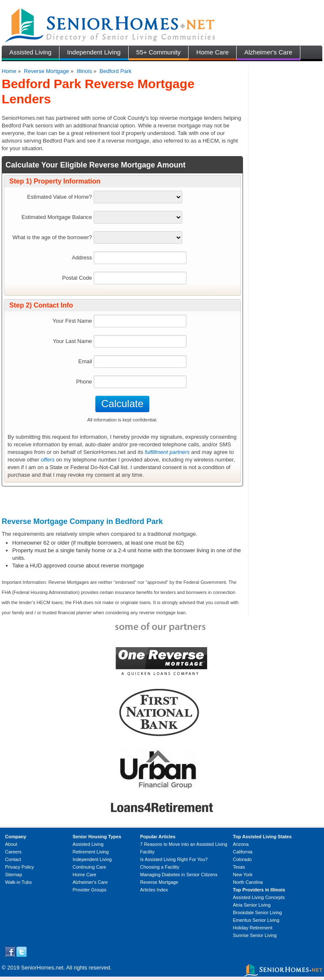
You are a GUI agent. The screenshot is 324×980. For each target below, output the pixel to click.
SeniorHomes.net (42, 968)
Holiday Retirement (253, 928)
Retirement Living (91, 852)
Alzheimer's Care (268, 52)
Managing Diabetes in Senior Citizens (179, 875)
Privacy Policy (19, 867)
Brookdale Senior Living (257, 913)
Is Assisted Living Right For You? (174, 859)
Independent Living (94, 52)
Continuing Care (89, 867)
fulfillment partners (167, 452)
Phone (84, 382)
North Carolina (248, 882)
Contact (13, 859)
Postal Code (77, 278)
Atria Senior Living (252, 905)
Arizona (241, 844)
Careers (13, 852)
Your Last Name (72, 341)
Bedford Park (116, 71)
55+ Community (158, 52)
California (243, 852)
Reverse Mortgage (47, 71)
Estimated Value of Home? (59, 197)
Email (85, 361)
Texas (239, 867)
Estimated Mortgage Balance (57, 217)
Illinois (84, 71)
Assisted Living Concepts (259, 897)
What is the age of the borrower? (52, 237)
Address (82, 258)
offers (48, 460)
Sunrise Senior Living (255, 935)
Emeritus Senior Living (256, 920)
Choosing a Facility (160, 867)
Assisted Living (30, 52)
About (11, 844)
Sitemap (13, 875)
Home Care (212, 52)
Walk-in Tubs (18, 882)
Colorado (242, 859)
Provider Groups (89, 890)
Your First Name (72, 321)
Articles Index (154, 890)
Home (9, 71)
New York (243, 875)
